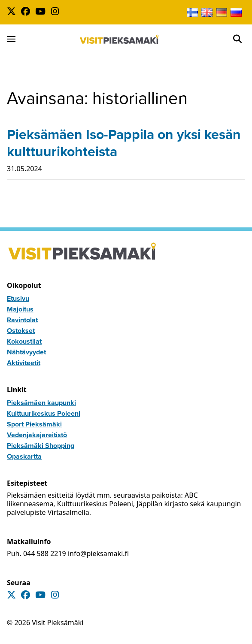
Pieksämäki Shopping (41, 446)
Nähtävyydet (26, 352)
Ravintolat (22, 320)
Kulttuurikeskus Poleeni (44, 413)
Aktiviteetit (24, 363)
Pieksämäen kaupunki (41, 403)
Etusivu (18, 298)
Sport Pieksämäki (34, 424)
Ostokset (21, 331)
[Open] (237, 39)
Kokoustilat (24, 341)
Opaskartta (24, 456)
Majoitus (20, 309)
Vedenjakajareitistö (37, 435)
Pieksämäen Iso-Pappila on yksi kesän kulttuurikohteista (124, 143)
